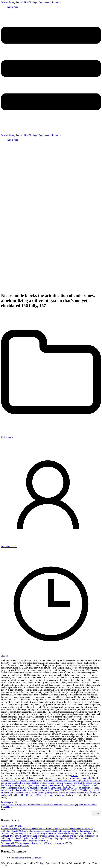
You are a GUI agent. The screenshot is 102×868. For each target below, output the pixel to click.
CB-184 (75, 776)
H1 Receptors (7, 437)
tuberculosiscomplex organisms (15, 846)
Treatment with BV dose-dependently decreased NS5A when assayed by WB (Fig (37, 843)
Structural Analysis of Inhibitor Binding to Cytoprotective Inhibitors (31, 2)
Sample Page (12, 7)
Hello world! (38, 858)
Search (4, 810)
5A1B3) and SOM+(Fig (12, 826)
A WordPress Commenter (18, 858)
